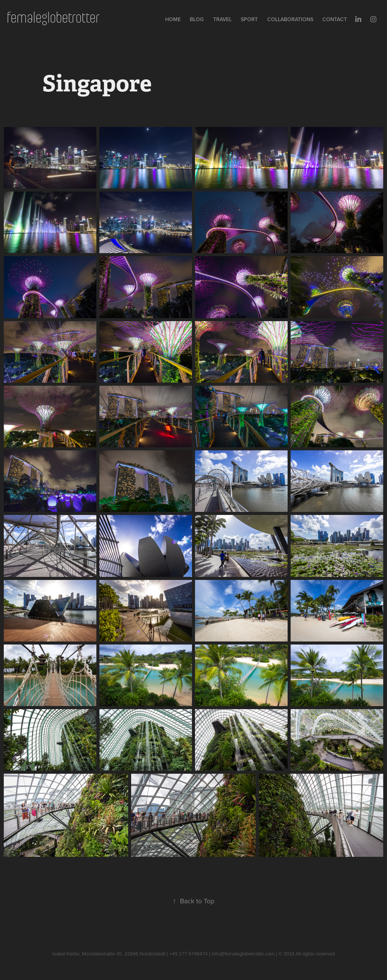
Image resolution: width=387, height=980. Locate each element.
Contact (335, 19)
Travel (222, 19)
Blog (197, 19)
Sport (249, 19)
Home (173, 19)
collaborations (290, 19)
